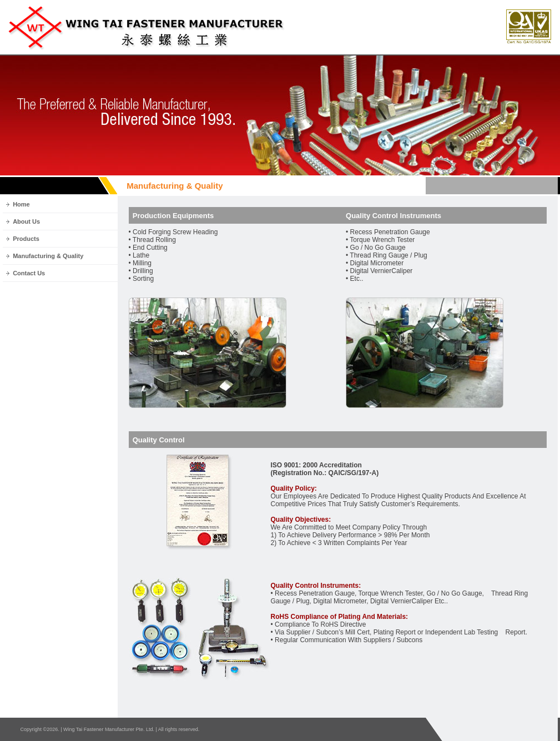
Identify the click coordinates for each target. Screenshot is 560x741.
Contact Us (29, 273)
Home (21, 204)
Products (26, 239)
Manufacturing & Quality (48, 256)
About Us (26, 221)
